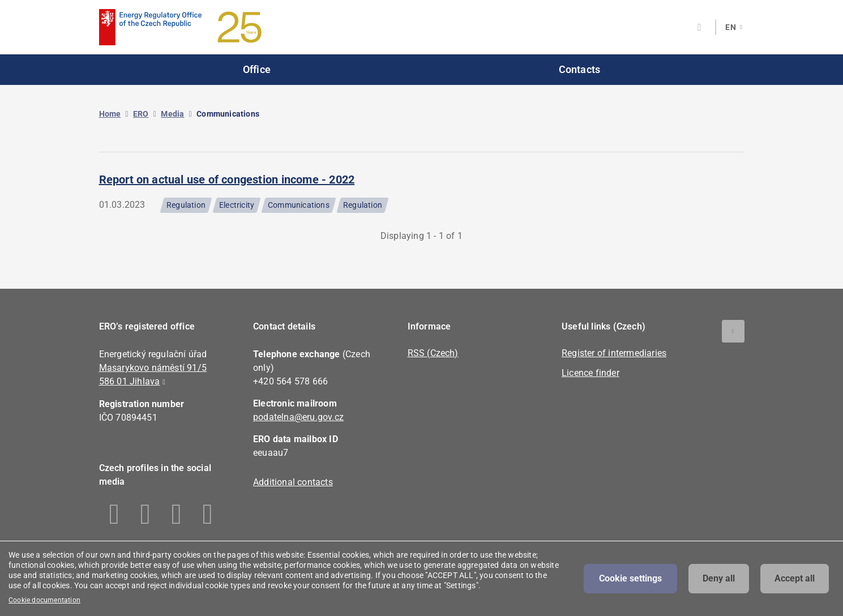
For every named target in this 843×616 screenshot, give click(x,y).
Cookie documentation (44, 600)
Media (172, 114)
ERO (141, 114)
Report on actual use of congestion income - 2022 (227, 179)
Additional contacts (293, 482)
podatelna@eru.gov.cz (298, 417)
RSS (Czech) (433, 353)
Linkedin (146, 514)
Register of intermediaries (614, 353)
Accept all (795, 578)
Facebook (115, 514)
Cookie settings (630, 578)
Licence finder (590, 373)
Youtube (208, 514)
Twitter (177, 514)
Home (110, 114)
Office (257, 69)
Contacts (580, 69)
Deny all (719, 578)
